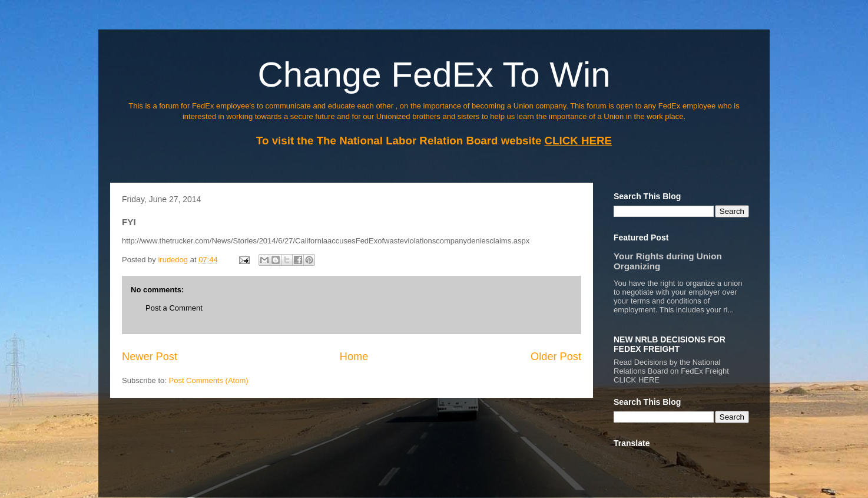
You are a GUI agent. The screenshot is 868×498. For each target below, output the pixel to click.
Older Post (556, 357)
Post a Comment (174, 308)
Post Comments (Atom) (209, 380)
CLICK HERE (637, 380)
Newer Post (150, 357)
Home (354, 357)
